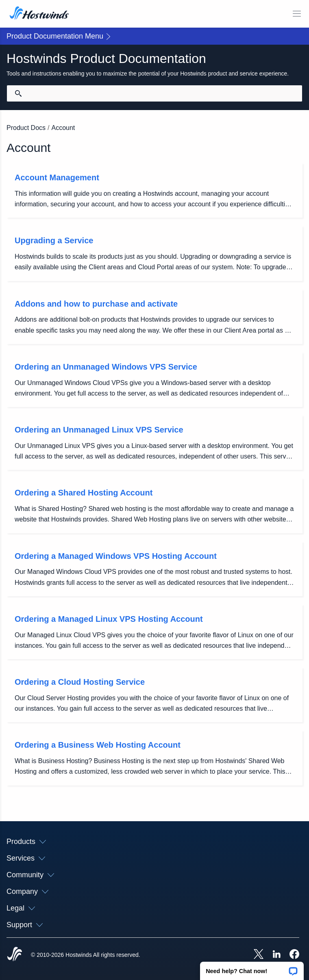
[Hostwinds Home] (15, 955)
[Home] (39, 14)
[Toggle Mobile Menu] (297, 14)
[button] (252, 968)
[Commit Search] (18, 93)
